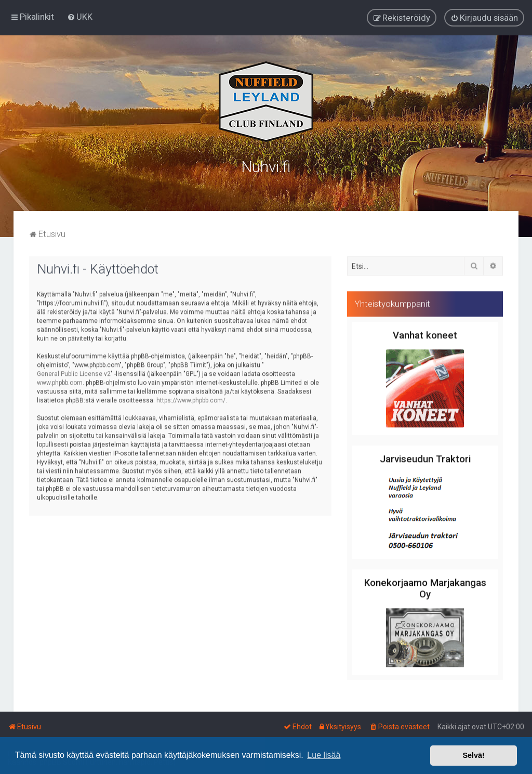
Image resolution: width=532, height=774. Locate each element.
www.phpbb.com (60, 381)
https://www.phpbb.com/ (191, 399)
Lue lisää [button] (324, 755)
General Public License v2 (74, 372)
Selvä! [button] (473, 755)
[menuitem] (80, 17)
